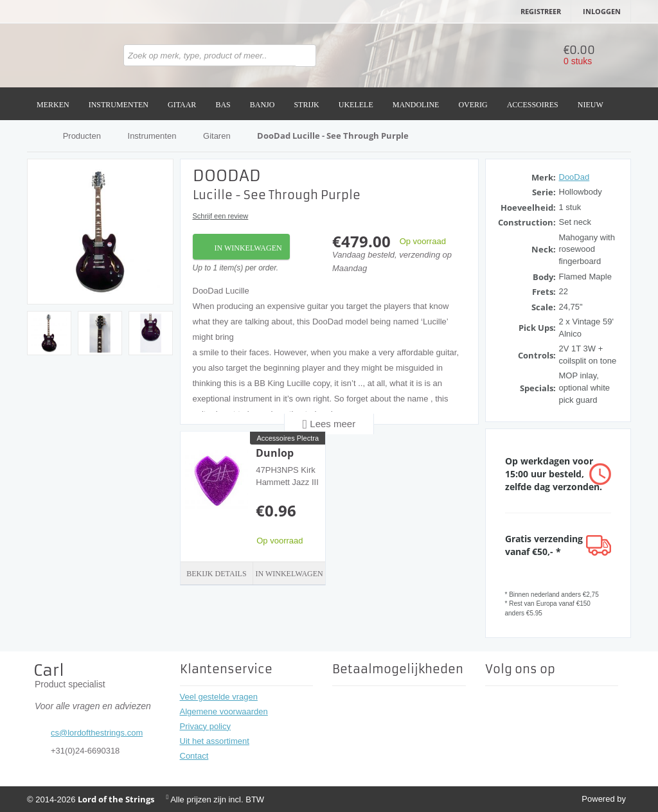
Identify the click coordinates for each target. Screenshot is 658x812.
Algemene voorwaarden (224, 711)
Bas (223, 105)
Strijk (306, 105)
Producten (82, 136)
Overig (473, 105)
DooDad (574, 177)
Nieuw (591, 105)
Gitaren (217, 136)
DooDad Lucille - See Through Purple (333, 136)
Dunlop (275, 453)
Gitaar (182, 105)
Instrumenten (119, 105)
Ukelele (356, 105)
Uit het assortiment (215, 741)
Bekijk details (216, 574)
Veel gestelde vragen (219, 697)
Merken (53, 105)
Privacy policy (205, 726)
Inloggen (602, 11)
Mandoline (416, 105)
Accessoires (533, 105)
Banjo (262, 105)
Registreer (541, 11)
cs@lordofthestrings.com (97, 733)
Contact (194, 756)
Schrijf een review (221, 216)
